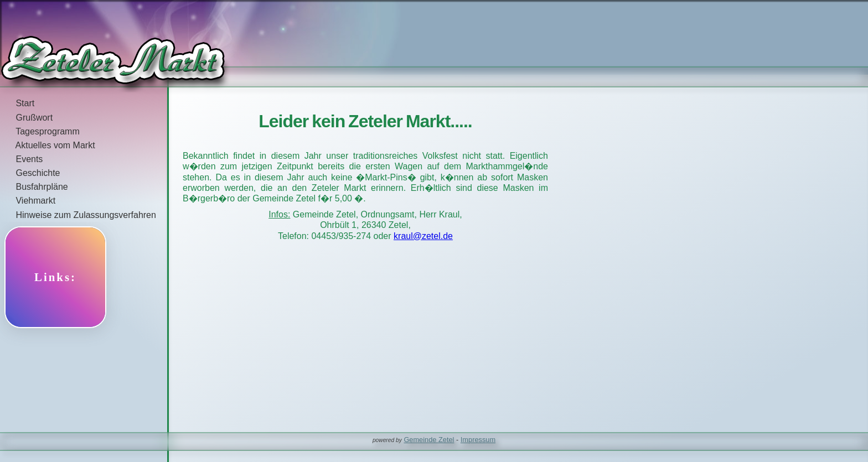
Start (17, 103)
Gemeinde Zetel (429, 440)
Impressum (478, 440)
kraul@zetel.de (423, 236)
